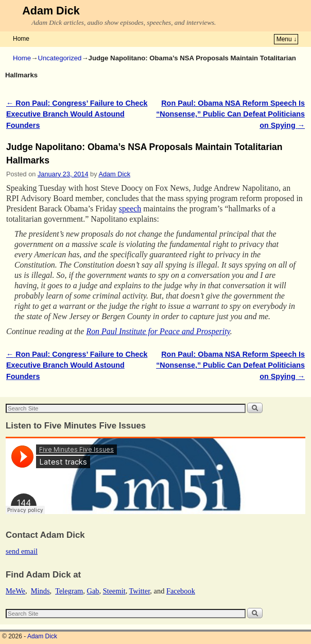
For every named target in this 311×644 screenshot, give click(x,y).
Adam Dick (51, 11)
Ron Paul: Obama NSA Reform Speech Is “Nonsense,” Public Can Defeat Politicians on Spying (230, 114)
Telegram (69, 591)
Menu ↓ (287, 39)
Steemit (114, 591)
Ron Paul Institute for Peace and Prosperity (158, 331)
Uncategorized (59, 58)
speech (130, 209)
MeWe (15, 591)
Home (21, 39)
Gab (93, 591)
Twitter (140, 591)
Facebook (181, 591)
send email (22, 551)
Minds (40, 591)
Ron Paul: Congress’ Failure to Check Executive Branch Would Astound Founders (77, 114)
